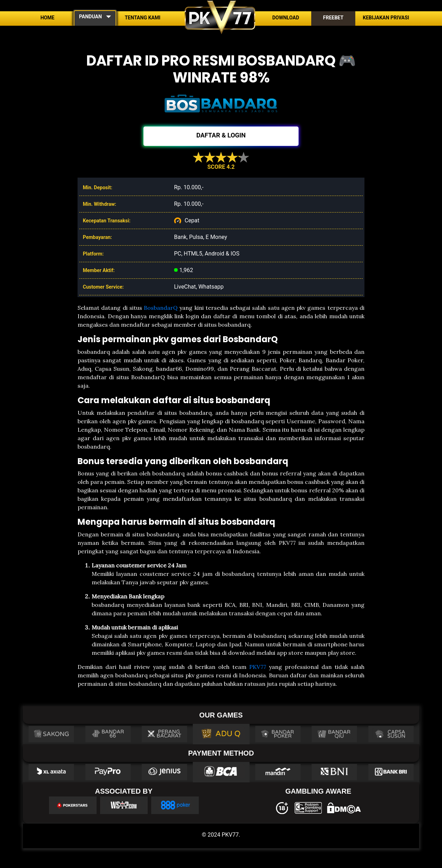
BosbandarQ (161, 308)
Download (286, 18)
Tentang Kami (143, 18)
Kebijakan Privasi (386, 18)
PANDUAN (90, 17)
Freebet (333, 18)
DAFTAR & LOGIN (221, 135)
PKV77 (258, 667)
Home (48, 18)
